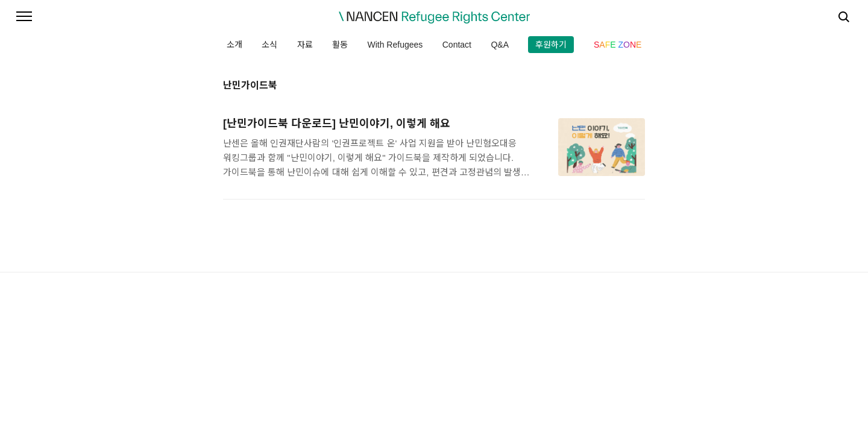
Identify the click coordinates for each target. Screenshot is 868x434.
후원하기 (551, 45)
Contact (457, 45)
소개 (234, 45)
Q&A (500, 45)
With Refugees (395, 45)
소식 (269, 45)
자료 (305, 45)
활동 (340, 45)
